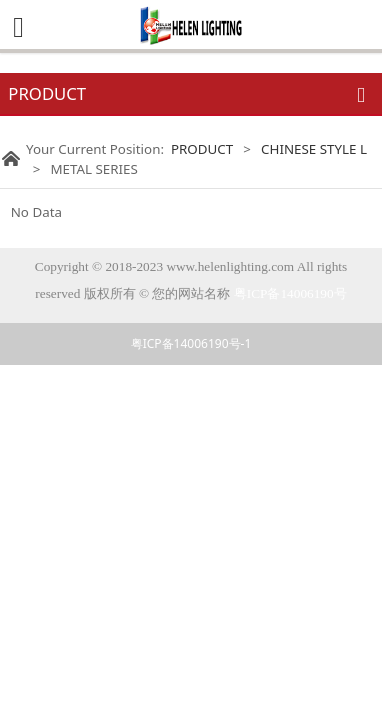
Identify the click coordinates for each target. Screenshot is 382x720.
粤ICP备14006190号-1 (191, 343)
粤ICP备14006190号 (290, 293)
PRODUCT (202, 149)
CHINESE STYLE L (314, 149)
